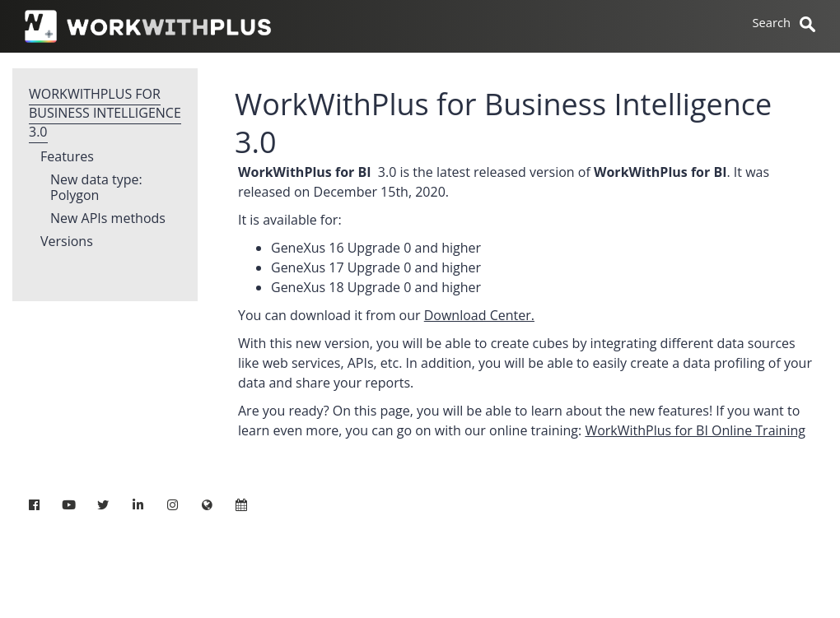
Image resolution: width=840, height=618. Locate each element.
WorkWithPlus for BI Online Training (695, 430)
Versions (67, 242)
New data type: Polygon (96, 188)
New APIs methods (108, 219)
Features (67, 157)
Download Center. (479, 315)
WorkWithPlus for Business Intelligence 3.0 (105, 113)
